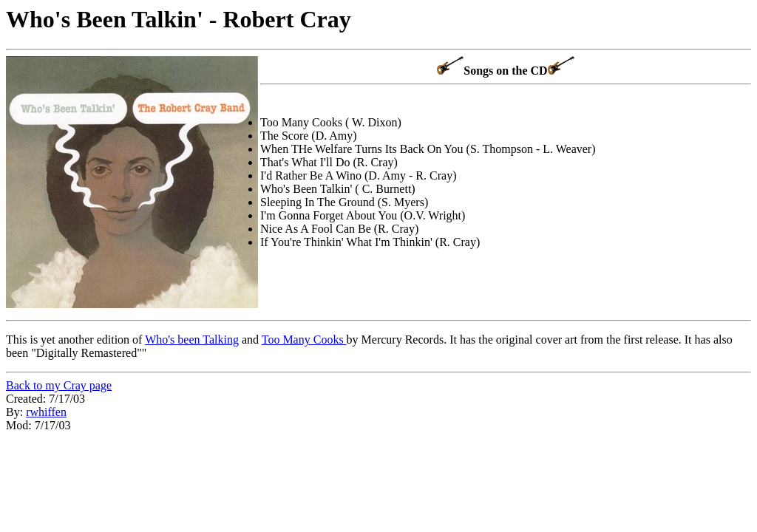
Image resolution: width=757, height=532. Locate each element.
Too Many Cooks (304, 340)
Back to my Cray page (59, 385)
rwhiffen (46, 412)
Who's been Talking (192, 340)
